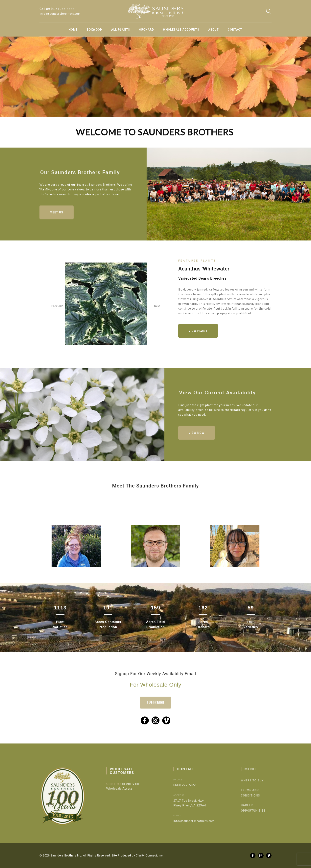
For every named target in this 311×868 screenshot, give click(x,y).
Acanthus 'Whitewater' (204, 269)
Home (73, 30)
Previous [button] (57, 306)
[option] (106, 304)
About (214, 30)
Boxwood (94, 30)
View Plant (198, 331)
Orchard (146, 30)
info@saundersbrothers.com (60, 14)
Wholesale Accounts (181, 30)
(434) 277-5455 (63, 9)
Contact (235, 30)
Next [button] (157, 306)
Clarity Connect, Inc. (150, 855)
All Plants (121, 30)
